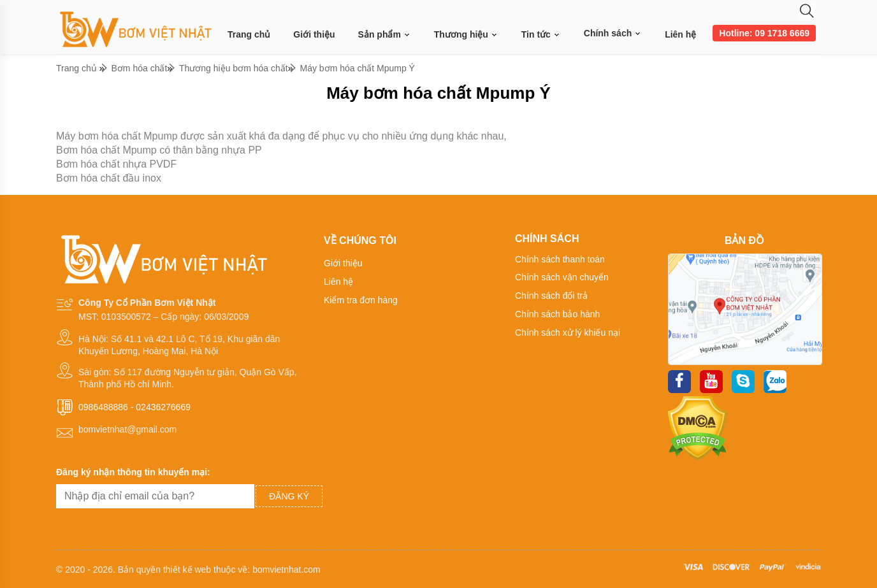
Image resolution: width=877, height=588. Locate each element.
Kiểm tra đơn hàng (361, 300)
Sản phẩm (385, 35)
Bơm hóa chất (140, 68)
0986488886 (103, 407)
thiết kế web (187, 570)
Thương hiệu (466, 35)
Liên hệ (680, 34)
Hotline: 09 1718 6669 (764, 33)
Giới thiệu (314, 34)
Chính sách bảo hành (557, 314)
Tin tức (541, 35)
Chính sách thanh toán (560, 259)
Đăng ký (289, 496)
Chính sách (613, 33)
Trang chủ (249, 34)
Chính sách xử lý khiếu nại (568, 333)
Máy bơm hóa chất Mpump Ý (358, 68)
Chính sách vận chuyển (562, 277)
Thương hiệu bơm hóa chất (234, 68)
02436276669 (163, 407)
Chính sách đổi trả (551, 296)
